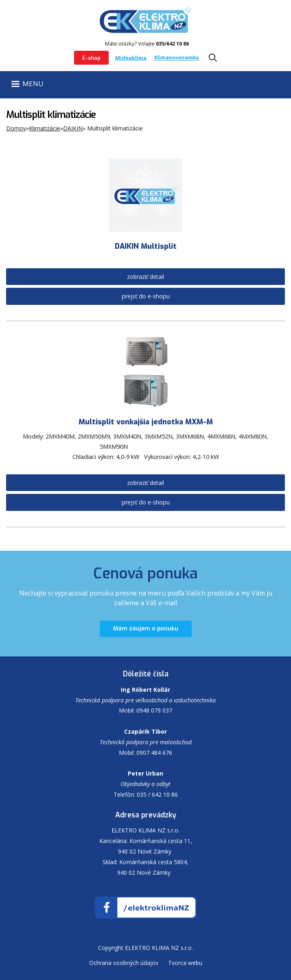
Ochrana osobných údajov (124, 963)
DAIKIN (73, 128)
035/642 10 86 (172, 43)
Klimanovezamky (177, 58)
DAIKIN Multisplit (146, 246)
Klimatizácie (45, 128)
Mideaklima (131, 58)
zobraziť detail (145, 277)
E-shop (91, 58)
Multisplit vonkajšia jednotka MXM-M (146, 422)
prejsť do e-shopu (146, 296)
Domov (16, 128)
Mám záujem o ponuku (146, 629)
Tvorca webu (185, 963)
